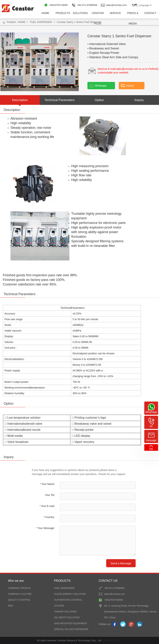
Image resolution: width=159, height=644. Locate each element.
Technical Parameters (60, 100)
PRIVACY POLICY (112, 640)
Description (20, 100)
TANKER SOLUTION (65, 612)
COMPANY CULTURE (20, 594)
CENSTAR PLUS (98, 15)
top (151, 449)
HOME (45, 13)
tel (151, 426)
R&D (10, 606)
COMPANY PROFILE (19, 588)
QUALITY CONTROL (19, 600)
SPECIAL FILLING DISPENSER (71, 629)
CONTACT (150, 13)
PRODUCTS (63, 13)
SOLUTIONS (80, 13)
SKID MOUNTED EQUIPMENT (71, 623)
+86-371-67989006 (87, 5)
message (151, 440)
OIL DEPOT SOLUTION (67, 617)
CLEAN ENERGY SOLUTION (70, 594)
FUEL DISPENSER (41, 22)
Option (99, 100)
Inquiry (130, 86)
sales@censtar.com (116, 5)
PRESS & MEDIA (133, 15)
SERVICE (115, 13)
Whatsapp (101, 86)
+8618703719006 (58, 5)
